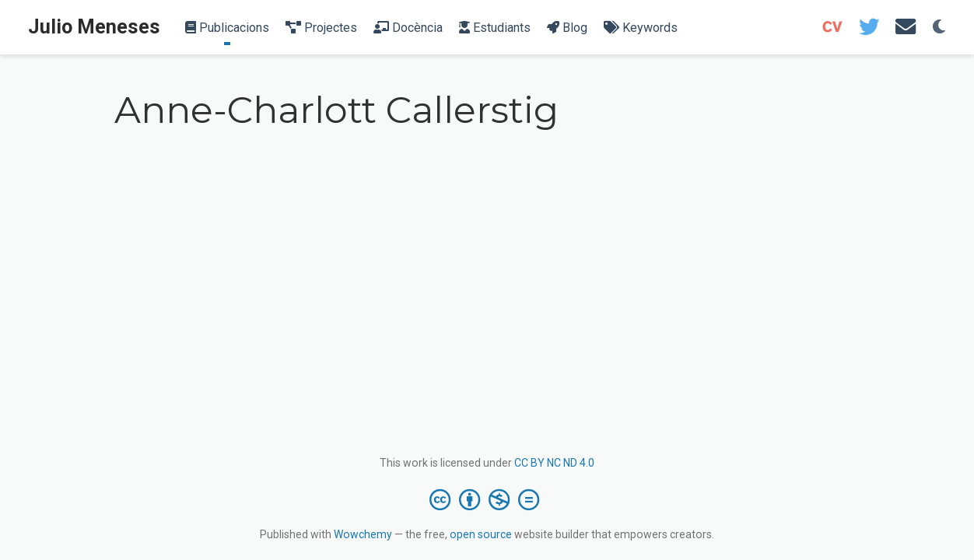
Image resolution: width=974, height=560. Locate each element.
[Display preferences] (939, 28)
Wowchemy (363, 534)
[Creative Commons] (487, 499)
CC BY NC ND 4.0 (554, 463)
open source (481, 534)
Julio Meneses (94, 27)
